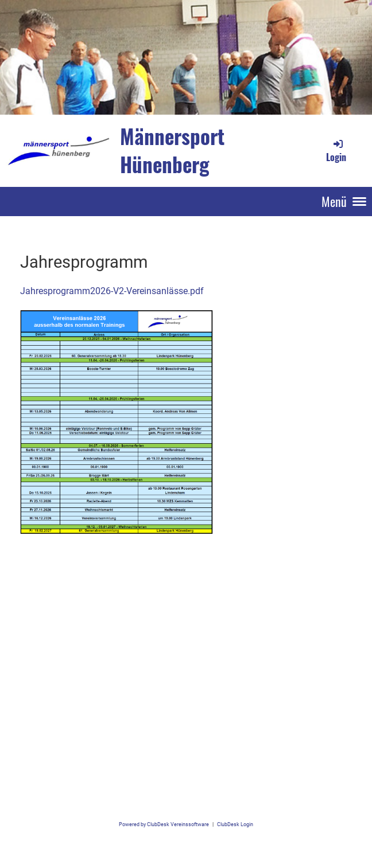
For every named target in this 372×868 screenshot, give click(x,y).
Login (336, 151)
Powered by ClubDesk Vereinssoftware (164, 824)
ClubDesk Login (235, 824)
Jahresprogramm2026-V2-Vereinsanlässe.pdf (112, 291)
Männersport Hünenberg (172, 150)
